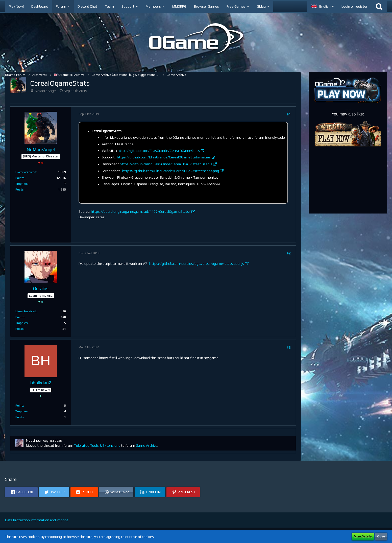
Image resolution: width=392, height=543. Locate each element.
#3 (289, 347)
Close (381, 536)
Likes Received (26, 172)
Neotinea (33, 440)
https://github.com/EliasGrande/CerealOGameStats (159, 151)
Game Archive (147, 445)
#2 (289, 253)
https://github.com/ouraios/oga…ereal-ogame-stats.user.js (197, 264)
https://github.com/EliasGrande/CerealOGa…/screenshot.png (171, 171)
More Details (363, 536)
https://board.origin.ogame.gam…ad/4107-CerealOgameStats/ (141, 211)
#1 (289, 114)
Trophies (22, 184)
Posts (20, 190)
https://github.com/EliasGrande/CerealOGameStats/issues (164, 157)
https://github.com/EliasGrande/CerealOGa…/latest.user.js (166, 164)
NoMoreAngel (46, 91)
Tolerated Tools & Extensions (97, 445)
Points (20, 178)
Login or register (354, 6)
